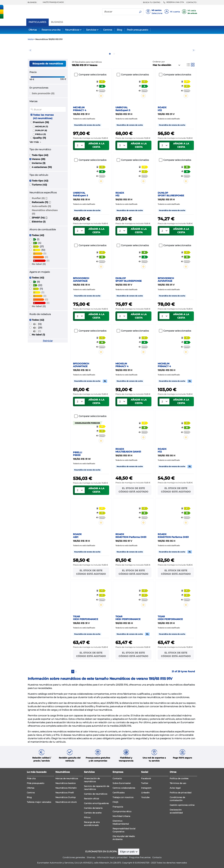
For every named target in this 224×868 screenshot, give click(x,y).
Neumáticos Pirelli (65, 793)
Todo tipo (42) (40, 155)
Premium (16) (41, 122)
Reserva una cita (51, 30)
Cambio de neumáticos (96, 794)
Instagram (146, 788)
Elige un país (128, 852)
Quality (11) (39, 138)
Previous (30, 50)
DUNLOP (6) (41, 130)
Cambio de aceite (93, 813)
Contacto (117, 778)
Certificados (119, 793)
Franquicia (118, 807)
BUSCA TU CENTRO (152, 2)
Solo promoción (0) (43, 93)
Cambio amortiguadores (96, 803)
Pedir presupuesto (137, 30)
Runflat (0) (38, 198)
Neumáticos (72, 30)
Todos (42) (38, 235)
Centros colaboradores (124, 788)
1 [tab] (110, 54)
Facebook (146, 778)
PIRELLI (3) (40, 134)
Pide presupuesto (36, 783)
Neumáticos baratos (65, 783)
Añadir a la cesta (96, 145)
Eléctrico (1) (39, 222)
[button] (46, 198)
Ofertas (33, 30)
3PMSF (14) (38, 218)
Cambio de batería (93, 808)
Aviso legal (175, 788)
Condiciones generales (74, 857)
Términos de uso (178, 783)
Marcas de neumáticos (67, 778)
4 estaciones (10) (42, 167)
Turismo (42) (39, 185)
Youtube (145, 797)
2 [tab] (114, 54)
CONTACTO (191, 2)
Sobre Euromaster (122, 783)
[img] (103, 96)
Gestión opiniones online (182, 805)
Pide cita (31, 778)
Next (194, 50)
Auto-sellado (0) (41, 206)
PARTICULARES (37, 22)
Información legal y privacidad (112, 857)
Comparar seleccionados (92, 75)
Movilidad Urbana (121, 816)
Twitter (145, 783)
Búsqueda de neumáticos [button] (48, 64)
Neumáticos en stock (66, 802)
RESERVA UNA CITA (173, 2)
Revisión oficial (91, 799)
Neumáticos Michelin (66, 788)
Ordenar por (159, 62)
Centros (108, 30)
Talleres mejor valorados (39, 802)
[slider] (30, 77)
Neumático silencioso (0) (45, 212)
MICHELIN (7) (42, 127)
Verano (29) (39, 159)
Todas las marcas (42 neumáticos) (43, 117)
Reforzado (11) (40, 202)
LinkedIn (145, 793)
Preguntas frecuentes (140, 857)
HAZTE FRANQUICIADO (51, 2)
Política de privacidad (180, 793)
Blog (119, 30)
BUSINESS (32, 2)
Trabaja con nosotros (123, 797)
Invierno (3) (39, 163)
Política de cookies (179, 778)
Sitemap (91, 857)
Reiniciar (48, 341)
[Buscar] (120, 12)
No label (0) (39, 264)
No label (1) (38, 335)
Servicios (91, 30)
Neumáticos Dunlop (65, 797)
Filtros (87, 817)
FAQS (115, 802)
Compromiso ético (122, 811)
